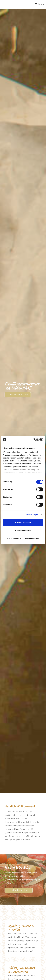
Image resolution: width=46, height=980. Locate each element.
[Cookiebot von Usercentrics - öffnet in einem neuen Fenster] (33, 440)
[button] (18, 395)
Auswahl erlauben (23, 530)
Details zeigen (32, 514)
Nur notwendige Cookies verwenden (23, 538)
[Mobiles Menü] (40, 4)
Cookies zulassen (23, 522)
